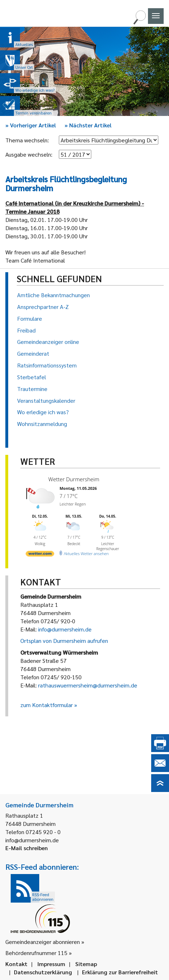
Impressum (51, 964)
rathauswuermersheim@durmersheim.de (88, 685)
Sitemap (86, 964)
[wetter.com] (40, 555)
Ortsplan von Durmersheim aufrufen (64, 641)
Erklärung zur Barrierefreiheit (120, 972)
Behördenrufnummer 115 (36, 953)
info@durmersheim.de (65, 629)
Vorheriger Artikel (31, 125)
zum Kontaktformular (47, 705)
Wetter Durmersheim (74, 479)
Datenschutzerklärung (43, 972)
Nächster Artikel (88, 125)
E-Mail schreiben (27, 848)
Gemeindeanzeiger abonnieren (43, 942)
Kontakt (16, 964)
